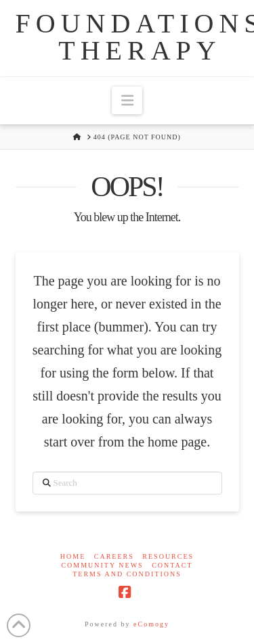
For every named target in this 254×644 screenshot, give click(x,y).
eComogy (151, 624)
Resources (168, 556)
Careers (114, 556)
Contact (172, 565)
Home (73, 556)
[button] (127, 100)
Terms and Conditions (127, 574)
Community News (102, 565)
